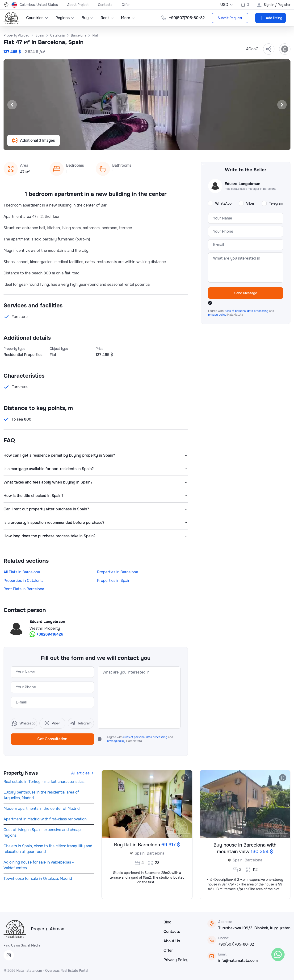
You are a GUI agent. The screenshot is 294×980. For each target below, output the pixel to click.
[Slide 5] (153, 144)
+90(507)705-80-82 (236, 944)
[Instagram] (9, 955)
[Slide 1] (130, 144)
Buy (88, 18)
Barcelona (156, 853)
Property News (21, 773)
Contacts (105, 5)
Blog (168, 922)
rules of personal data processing (146, 737)
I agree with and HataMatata (140, 739)
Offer (126, 5)
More (128, 18)
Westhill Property (45, 628)
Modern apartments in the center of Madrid (42, 808)
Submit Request (230, 18)
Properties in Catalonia (23, 581)
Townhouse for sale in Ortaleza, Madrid (38, 879)
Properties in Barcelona (118, 572)
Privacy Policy (176, 960)
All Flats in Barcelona (22, 572)
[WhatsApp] (278, 955)
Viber (250, 203)
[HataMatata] (15, 929)
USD (227, 5)
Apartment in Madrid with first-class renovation (45, 819)
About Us (172, 941)
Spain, (140, 853)
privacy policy (117, 741)
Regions (65, 18)
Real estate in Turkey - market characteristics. (44, 782)
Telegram (276, 203)
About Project (78, 5)
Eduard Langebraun (47, 622)
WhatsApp (223, 203)
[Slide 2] (136, 144)
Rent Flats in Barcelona (24, 589)
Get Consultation (52, 739)
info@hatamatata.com (238, 961)
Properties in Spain (114, 581)
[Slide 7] (164, 144)
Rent (107, 18)
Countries (37, 18)
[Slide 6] (158, 144)
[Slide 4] (147, 144)
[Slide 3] (141, 144)
